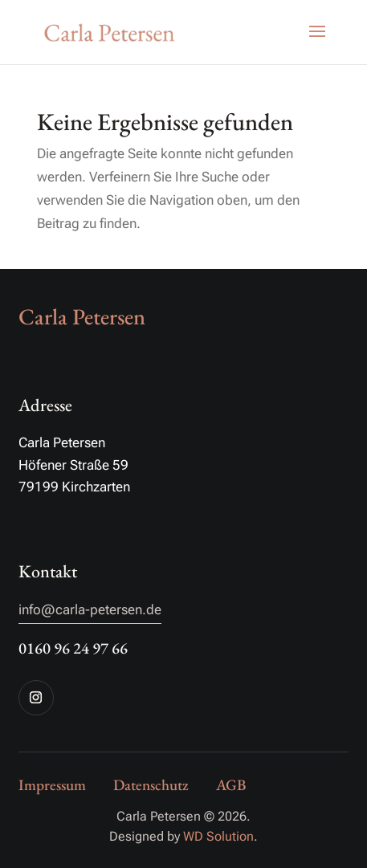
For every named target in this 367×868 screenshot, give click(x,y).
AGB (231, 785)
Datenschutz (151, 785)
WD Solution (218, 836)
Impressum (52, 785)
